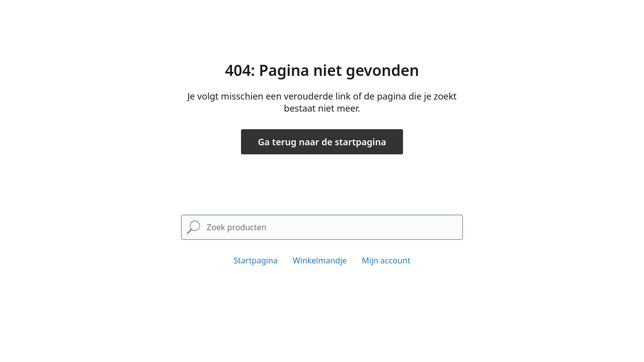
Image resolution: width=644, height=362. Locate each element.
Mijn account (386, 260)
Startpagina (256, 260)
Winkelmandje (320, 260)
